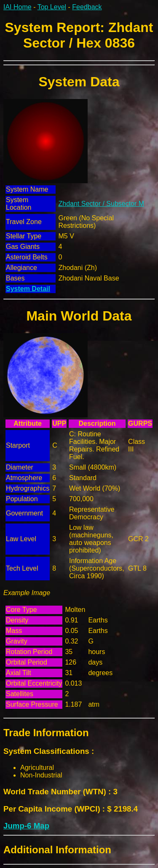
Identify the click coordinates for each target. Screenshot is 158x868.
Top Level (52, 7)
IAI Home (17, 7)
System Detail (28, 289)
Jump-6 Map (26, 826)
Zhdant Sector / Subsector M (101, 204)
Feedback (87, 7)
